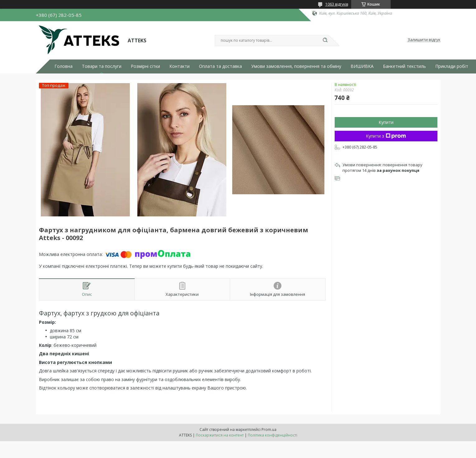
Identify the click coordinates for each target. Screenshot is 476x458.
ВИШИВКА (362, 66)
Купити (386, 122)
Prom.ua (269, 430)
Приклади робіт (452, 66)
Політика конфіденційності (273, 435)
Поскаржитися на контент (220, 435)
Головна (64, 66)
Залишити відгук (424, 40)
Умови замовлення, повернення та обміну (296, 66)
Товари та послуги (102, 66)
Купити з (386, 136)
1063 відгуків (337, 4)
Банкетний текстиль (404, 66)
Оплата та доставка (220, 66)
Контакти (179, 66)
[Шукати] (325, 40)
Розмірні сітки (145, 66)
